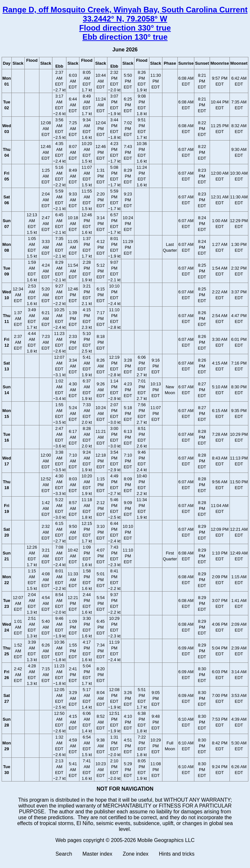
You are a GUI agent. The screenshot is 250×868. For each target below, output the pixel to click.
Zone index (136, 854)
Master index (97, 854)
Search (64, 854)
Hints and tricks (177, 854)
